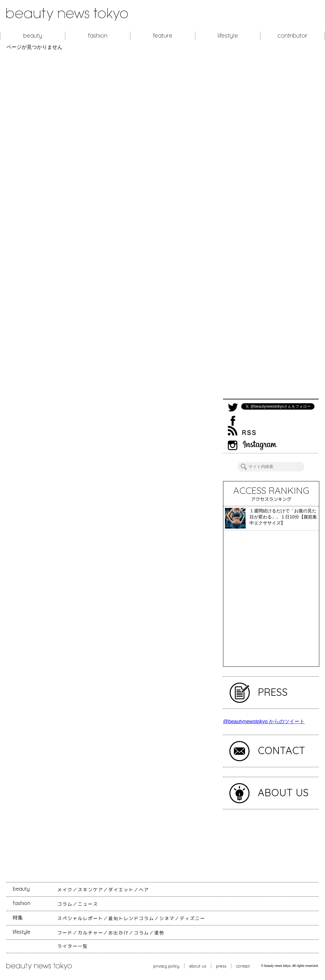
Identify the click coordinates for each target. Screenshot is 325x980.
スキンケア (90, 890)
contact (243, 966)
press (221, 966)
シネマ (167, 918)
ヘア (144, 890)
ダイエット (121, 890)
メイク (65, 890)
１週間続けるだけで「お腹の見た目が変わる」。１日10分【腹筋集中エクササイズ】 (283, 517)
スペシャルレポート (80, 918)
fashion (98, 35)
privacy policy (166, 966)
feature (163, 35)
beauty (33, 35)
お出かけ (119, 933)
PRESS (273, 692)
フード (65, 933)
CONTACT (282, 750)
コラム (65, 904)
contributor (292, 35)
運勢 (159, 933)
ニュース (88, 904)
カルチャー (90, 933)
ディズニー (192, 918)
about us (198, 966)
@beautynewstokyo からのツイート (264, 721)
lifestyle (228, 35)
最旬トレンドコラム (131, 918)
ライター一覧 (73, 946)
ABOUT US (283, 792)
